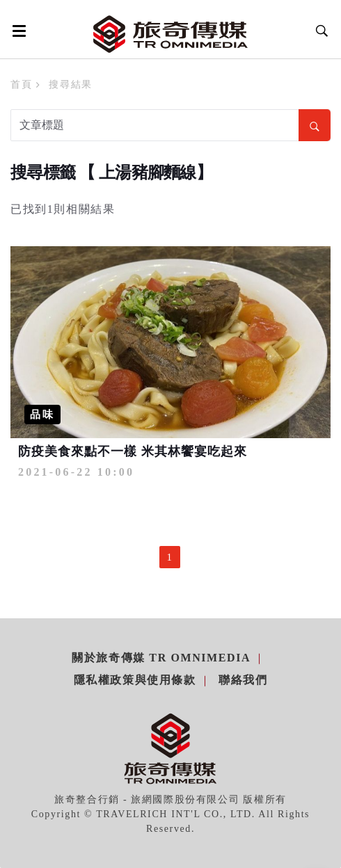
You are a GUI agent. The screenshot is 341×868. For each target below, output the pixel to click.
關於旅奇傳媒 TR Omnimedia (161, 658)
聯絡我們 (243, 680)
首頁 (21, 85)
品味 (42, 415)
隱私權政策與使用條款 (135, 680)
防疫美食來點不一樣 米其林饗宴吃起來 (133, 451)
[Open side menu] (17, 31)
